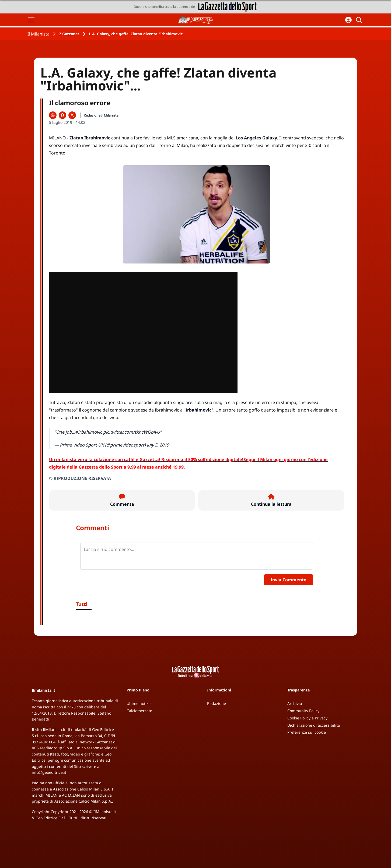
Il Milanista (39, 34)
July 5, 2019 (158, 445)
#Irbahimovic (89, 432)
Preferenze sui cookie (307, 732)
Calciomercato (139, 711)
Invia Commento (289, 580)
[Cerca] (360, 20)
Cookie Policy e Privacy (307, 718)
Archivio (295, 703)
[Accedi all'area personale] (348, 20)
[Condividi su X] (72, 115)
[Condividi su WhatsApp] (53, 115)
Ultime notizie (139, 703)
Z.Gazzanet (69, 34)
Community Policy (303, 711)
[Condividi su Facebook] (62, 115)
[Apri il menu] (31, 20)
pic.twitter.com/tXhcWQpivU (132, 432)
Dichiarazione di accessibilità (314, 725)
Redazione (217, 703)
